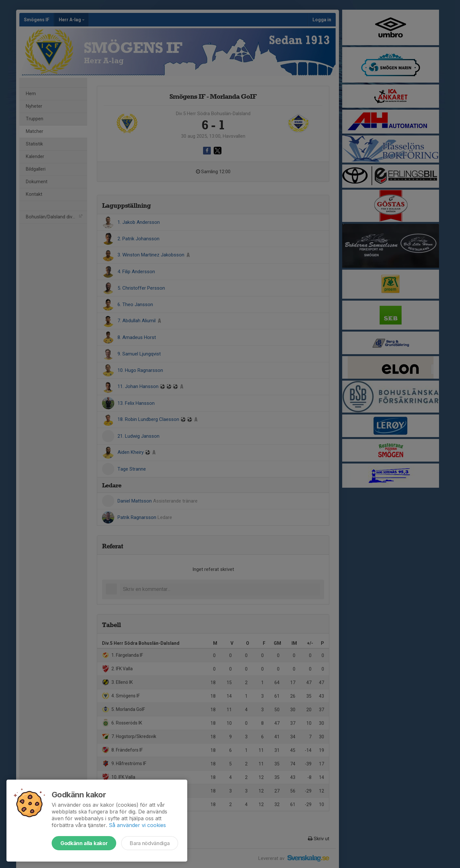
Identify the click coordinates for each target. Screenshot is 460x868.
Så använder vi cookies (137, 825)
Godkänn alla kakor (84, 843)
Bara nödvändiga (150, 843)
